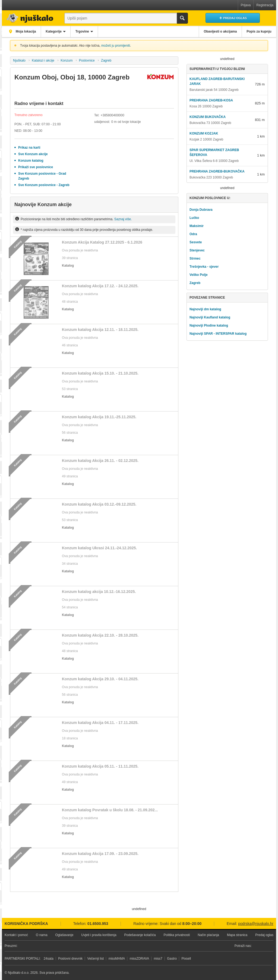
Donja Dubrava (201, 210)
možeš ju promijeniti (116, 46)
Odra (193, 234)
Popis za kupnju (258, 31)
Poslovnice (87, 60)
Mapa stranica (237, 935)
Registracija (265, 5)
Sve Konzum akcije (33, 154)
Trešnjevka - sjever (204, 267)
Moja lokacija (26, 31)
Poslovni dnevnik (70, 959)
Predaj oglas (264, 935)
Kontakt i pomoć (16, 935)
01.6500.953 (98, 924)
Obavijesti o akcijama (217, 31)
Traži (182, 18)
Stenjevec (197, 250)
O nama (42, 935)
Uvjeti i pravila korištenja (99, 935)
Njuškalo (19, 60)
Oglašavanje (64, 935)
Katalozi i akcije (43, 60)
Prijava (246, 5)
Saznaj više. (123, 219)
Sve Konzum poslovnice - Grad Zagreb (42, 176)
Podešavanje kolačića (140, 935)
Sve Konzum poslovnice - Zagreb (44, 185)
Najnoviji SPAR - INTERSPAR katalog (218, 334)
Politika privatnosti (177, 935)
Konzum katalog (31, 161)
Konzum (67, 60)
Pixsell (186, 959)
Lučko (194, 218)
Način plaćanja (208, 935)
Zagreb (106, 60)
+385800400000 (112, 115)
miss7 (158, 959)
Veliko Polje (199, 275)
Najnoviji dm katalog (205, 309)
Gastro (172, 959)
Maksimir (197, 226)
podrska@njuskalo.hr (256, 924)
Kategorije (57, 31)
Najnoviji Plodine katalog (209, 325)
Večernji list (96, 959)
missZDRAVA (140, 959)
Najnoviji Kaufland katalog (210, 317)
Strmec (195, 258)
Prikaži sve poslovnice (36, 167)
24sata (49, 959)
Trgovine (87, 31)
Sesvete (196, 242)
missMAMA (117, 959)
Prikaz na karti (29, 148)
